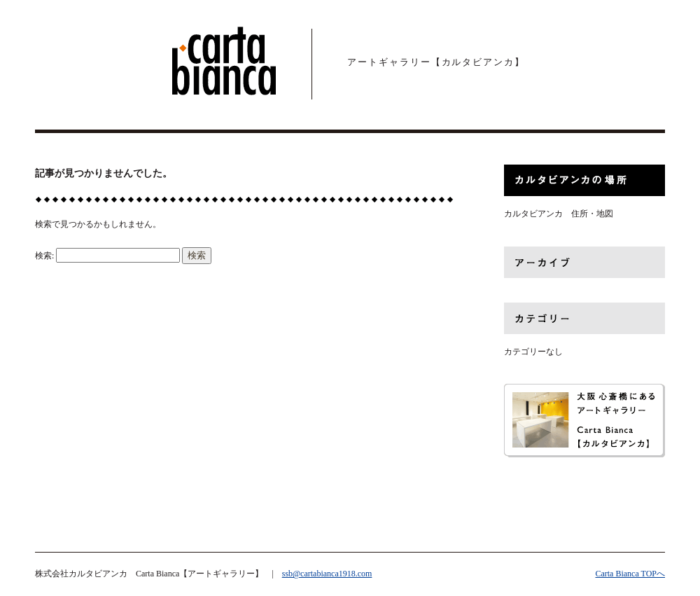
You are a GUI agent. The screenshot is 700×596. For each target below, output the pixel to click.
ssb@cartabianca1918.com (327, 574)
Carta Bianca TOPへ (630, 574)
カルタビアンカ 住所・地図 (559, 214)
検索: (44, 256)
